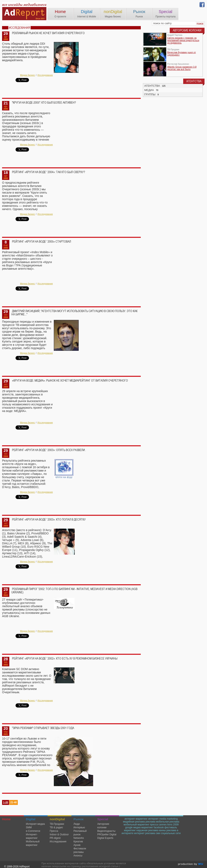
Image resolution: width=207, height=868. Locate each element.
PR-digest (55, 838)
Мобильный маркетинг (33, 843)
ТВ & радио (56, 827)
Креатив (78, 842)
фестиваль (171, 827)
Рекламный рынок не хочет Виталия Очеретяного (48, 33)
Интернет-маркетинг (32, 836)
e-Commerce (33, 831)
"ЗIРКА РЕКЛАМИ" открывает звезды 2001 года (43, 728)
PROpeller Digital (107, 834)
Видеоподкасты (106, 831)
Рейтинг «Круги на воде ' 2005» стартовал (42, 242)
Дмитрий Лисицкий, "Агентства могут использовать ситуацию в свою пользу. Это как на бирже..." (74, 313)
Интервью (79, 827)
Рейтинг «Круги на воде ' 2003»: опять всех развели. (49, 450)
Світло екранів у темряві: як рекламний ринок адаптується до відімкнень (183, 40)
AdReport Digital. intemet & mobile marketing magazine (24, 13)
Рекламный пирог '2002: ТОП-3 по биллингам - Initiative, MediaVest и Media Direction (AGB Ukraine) (74, 591)
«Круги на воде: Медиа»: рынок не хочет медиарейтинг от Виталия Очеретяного (70, 381)
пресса (154, 825)
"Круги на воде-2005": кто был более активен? (44, 103)
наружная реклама (147, 830)
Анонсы (78, 856)
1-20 (6, 802)
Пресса (54, 831)
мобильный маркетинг (136, 825)
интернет (153, 819)
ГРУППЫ (150, 94)
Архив (77, 845)
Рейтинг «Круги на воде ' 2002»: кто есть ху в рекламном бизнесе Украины (65, 658)
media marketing (169, 819)
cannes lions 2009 (169, 825)
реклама (150, 822)
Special (166, 12)
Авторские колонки (103, 826)
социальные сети (171, 833)
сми (158, 833)
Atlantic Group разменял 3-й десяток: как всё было (182, 68)
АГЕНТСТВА (152, 86)
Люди (77, 824)
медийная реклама (134, 822)
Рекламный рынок (80, 833)
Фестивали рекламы (80, 850)
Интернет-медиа (35, 824)
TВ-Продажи (57, 824)
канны (162, 830)
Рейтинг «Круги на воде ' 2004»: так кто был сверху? (49, 172)
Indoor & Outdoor (59, 834)
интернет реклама (145, 833)
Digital (87, 12)
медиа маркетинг (143, 827)
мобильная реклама (168, 822)
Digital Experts (105, 838)
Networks (79, 838)
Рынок (139, 12)
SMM (29, 827)
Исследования (45, 75)
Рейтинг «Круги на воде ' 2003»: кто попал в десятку (49, 520)
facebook (159, 827)
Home (60, 12)
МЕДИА (149, 90)
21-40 (14, 802)
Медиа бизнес (28, 75)
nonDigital (113, 12)
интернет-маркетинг (136, 819)
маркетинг (130, 830)
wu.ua (191, 865)
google (129, 827)
